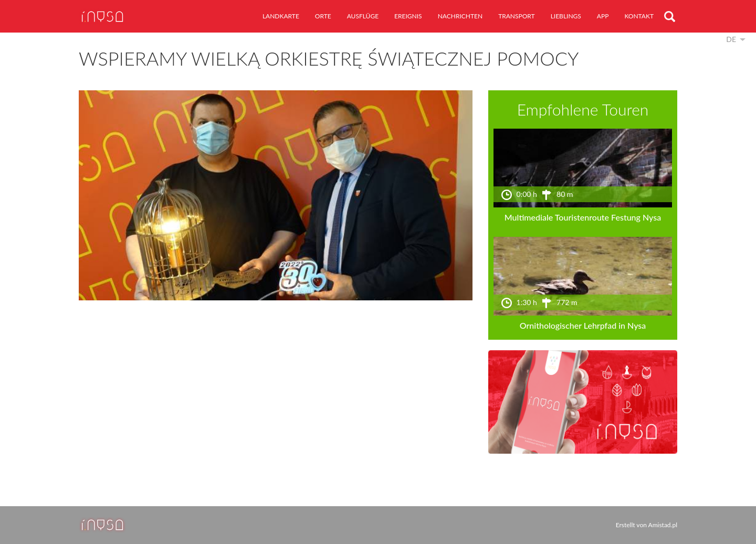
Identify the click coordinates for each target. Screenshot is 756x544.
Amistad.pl (663, 525)
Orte (323, 16)
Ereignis (408, 16)
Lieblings (566, 16)
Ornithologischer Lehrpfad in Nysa (583, 325)
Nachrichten (460, 16)
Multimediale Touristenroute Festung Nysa (583, 217)
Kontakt (639, 16)
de (731, 39)
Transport (517, 16)
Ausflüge (363, 16)
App (603, 16)
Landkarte (281, 16)
